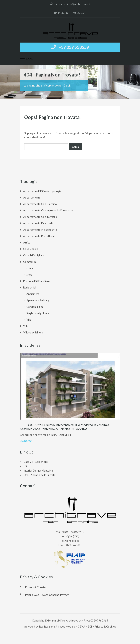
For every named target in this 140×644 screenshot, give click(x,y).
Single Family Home (38, 313)
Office (30, 268)
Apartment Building (38, 300)
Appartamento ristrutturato (40, 236)
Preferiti (61, 13)
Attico (27, 243)
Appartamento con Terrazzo (40, 217)
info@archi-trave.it (79, 4)
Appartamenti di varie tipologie (42, 191)
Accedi (79, 13)
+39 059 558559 (74, 47)
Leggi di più (65, 435)
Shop (29, 275)
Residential (30, 287)
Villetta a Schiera (33, 332)
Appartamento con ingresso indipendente (48, 210)
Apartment (33, 294)
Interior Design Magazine (38, 471)
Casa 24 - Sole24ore (36, 462)
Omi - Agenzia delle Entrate (39, 475)
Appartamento (32, 198)
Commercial (30, 262)
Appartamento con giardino (40, 204)
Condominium (35, 307)
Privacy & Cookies (36, 587)
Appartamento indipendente (40, 230)
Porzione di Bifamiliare (36, 281)
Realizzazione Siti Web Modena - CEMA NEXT (66, 627)
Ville (26, 326)
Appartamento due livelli (38, 223)
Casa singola (31, 249)
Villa (29, 320)
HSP (26, 466)
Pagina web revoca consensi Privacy (47, 595)
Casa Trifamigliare (34, 255)
